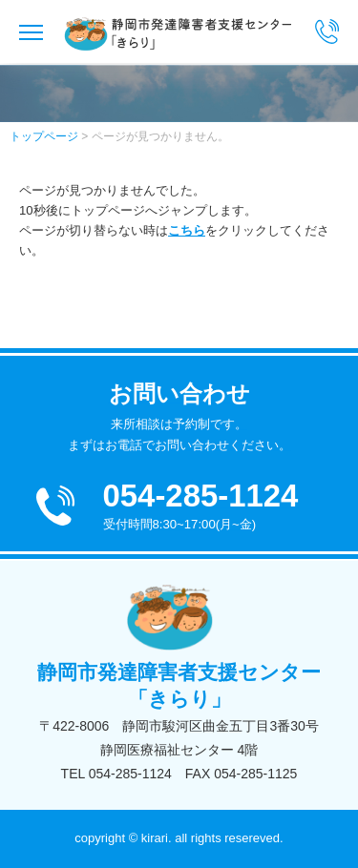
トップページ (44, 136)
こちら (187, 230)
